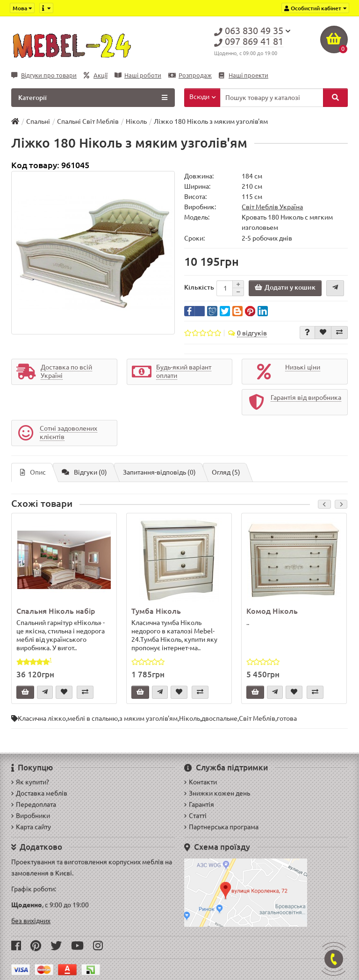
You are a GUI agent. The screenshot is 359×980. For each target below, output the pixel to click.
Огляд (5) (226, 472)
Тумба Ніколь (156, 611)
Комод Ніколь (272, 611)
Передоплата (34, 804)
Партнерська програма (221, 827)
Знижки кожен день (217, 793)
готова (287, 718)
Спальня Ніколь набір (56, 611)
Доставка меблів (39, 793)
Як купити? (30, 782)
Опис (33, 472)
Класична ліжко (42, 718)
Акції (96, 75)
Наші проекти (244, 75)
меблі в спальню (93, 718)
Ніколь (190, 718)
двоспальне (219, 718)
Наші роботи (138, 75)
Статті (195, 816)
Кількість (199, 287)
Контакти (201, 782)
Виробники (31, 816)
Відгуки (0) (84, 472)
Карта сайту (31, 827)
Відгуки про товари (44, 75)
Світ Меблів (257, 718)
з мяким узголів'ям (148, 718)
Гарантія (199, 804)
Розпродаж (190, 75)
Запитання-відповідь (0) (159, 472)
